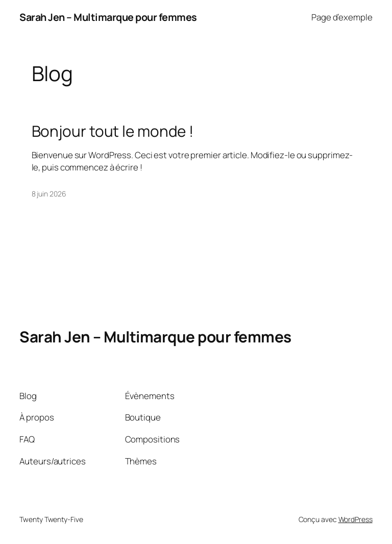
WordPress (356, 519)
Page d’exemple (342, 17)
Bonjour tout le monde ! (113, 131)
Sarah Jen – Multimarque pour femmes (108, 17)
